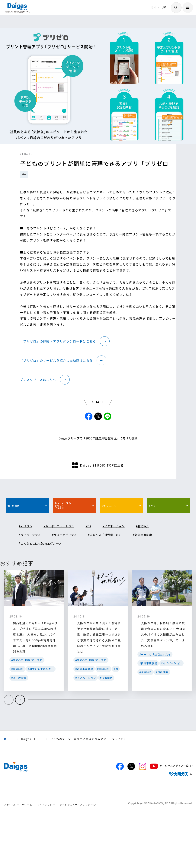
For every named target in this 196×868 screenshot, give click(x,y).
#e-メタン (27, 555)
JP (164, 7)
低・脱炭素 (20, 532)
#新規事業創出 (161, 564)
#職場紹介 (158, 555)
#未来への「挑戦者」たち (118, 564)
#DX (24, 174)
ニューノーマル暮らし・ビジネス (71, 532)
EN (154, 7)
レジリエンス (116, 532)
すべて (157, 532)
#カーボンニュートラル (65, 555)
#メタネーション (125, 555)
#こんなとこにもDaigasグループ (44, 572)
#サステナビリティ (71, 564)
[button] (20, 742)
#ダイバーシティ (32, 564)
